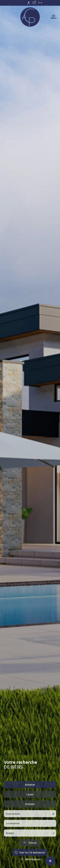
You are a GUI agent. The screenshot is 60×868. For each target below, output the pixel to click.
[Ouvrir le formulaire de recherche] (30, 860)
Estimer (30, 821)
